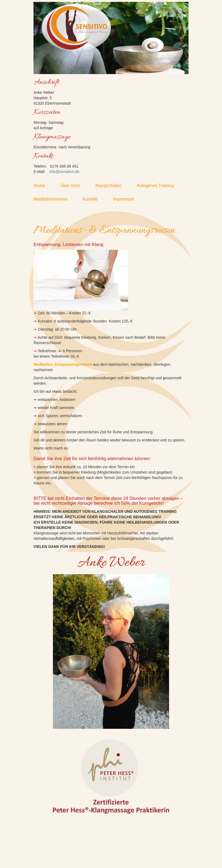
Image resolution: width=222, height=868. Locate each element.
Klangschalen (112, 186)
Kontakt (94, 199)
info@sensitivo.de (64, 172)
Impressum (127, 199)
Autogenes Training (159, 186)
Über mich (74, 186)
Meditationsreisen (54, 199)
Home (43, 186)
